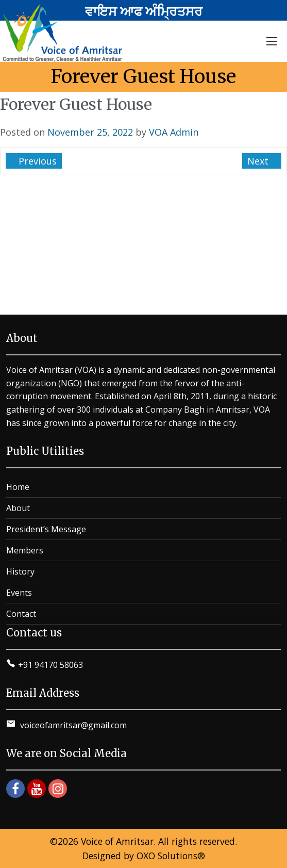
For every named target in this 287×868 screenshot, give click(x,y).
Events (19, 593)
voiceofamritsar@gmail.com (72, 725)
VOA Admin (174, 132)
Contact (21, 614)
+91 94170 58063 (50, 665)
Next (259, 161)
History (20, 571)
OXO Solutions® (171, 856)
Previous (36, 161)
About (18, 508)
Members (25, 550)
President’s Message (46, 529)
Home (18, 487)
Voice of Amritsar (117, 841)
